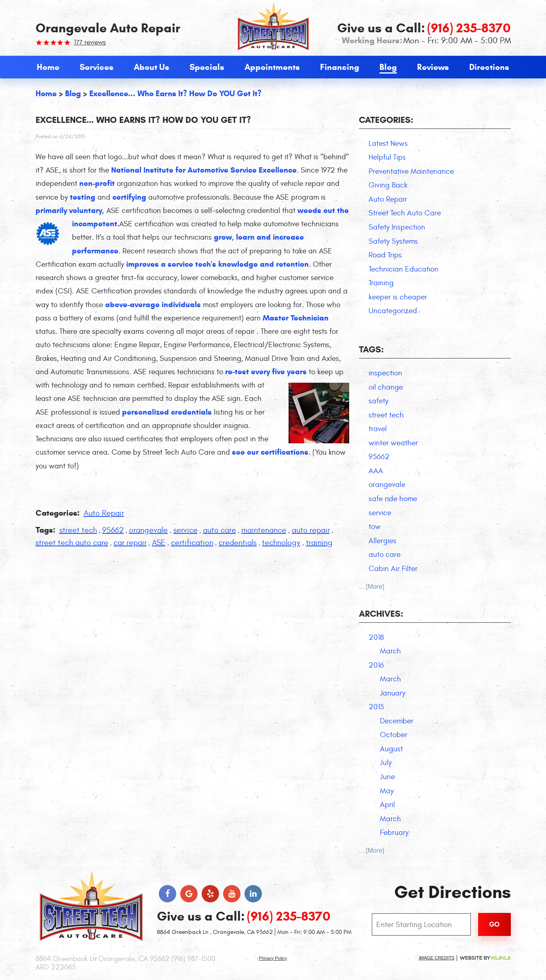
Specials (207, 67)
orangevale (148, 530)
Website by (485, 958)
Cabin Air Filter (393, 569)
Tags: (371, 349)
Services (97, 67)
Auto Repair (104, 513)
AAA (376, 471)
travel (378, 429)
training (319, 543)
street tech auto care (72, 543)
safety (378, 401)
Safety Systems (393, 241)
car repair (130, 543)
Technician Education (404, 269)
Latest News (388, 143)
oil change (386, 387)
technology (281, 543)
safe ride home (393, 499)
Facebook (168, 894)
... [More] (372, 587)
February (394, 832)
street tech (78, 530)
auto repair (311, 530)
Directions (489, 67)
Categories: (386, 120)
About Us (152, 67)
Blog (388, 67)
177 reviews (90, 42)
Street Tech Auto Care (405, 213)
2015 (376, 707)
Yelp (210, 894)
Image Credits (436, 958)
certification (192, 543)
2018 (376, 637)
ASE (159, 543)
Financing (340, 67)
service (186, 530)
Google (189, 894)
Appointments (272, 67)
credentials (238, 543)
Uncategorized (393, 311)
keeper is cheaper (398, 297)
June (387, 777)
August (391, 749)
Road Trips (385, 255)
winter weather (393, 443)
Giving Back (388, 185)
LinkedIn (253, 894)
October (394, 735)
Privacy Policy (273, 958)
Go (494, 924)
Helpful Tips (387, 157)
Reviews (433, 67)
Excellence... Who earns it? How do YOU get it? (175, 94)
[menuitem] (48, 67)
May (387, 791)
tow (375, 527)
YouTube (232, 894)
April (387, 805)
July (386, 763)
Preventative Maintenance (411, 171)
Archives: (381, 614)
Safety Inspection (397, 227)
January (393, 693)
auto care (219, 530)
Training (381, 283)
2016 (376, 665)
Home (48, 67)
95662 (113, 530)
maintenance (264, 530)
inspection (385, 373)
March (390, 651)
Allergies (383, 541)
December (397, 721)
